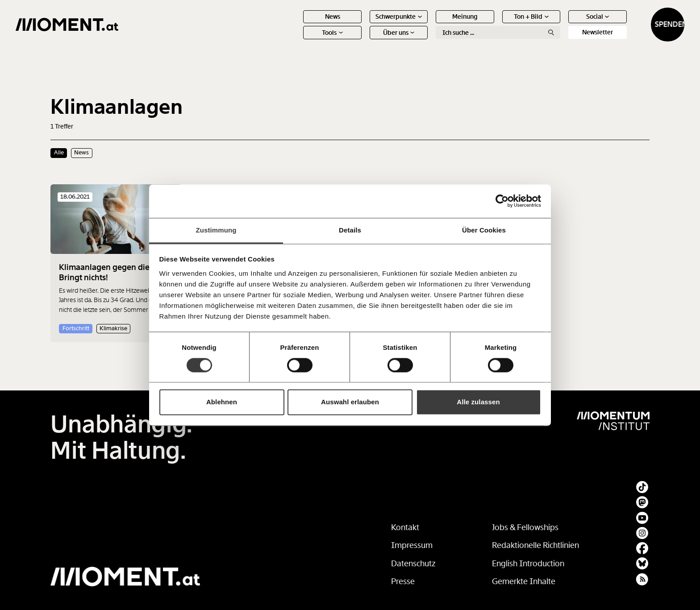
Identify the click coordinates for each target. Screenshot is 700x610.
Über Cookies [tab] (484, 230)
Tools (298, 40)
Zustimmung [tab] (216, 230)
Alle (59, 153)
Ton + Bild (496, 24)
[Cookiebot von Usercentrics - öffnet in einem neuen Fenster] (502, 201)
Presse (403, 581)
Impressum (412, 545)
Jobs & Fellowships (525, 527)
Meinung (430, 24)
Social (562, 24)
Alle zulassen (478, 402)
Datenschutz (413, 564)
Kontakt (405, 527)
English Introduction (528, 564)
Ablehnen (222, 402)
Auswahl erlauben (350, 402)
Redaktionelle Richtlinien (535, 545)
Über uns (364, 40)
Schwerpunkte (364, 24)
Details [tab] (350, 230)
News (297, 24)
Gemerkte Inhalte (524, 581)
